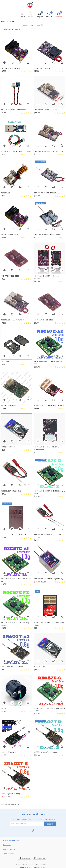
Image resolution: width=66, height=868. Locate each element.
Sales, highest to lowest (10, 29)
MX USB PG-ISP (40, 667)
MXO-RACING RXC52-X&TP (11, 68)
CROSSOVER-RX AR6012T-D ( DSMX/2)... (49, 579)
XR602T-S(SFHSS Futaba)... (11, 794)
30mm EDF (5, 708)
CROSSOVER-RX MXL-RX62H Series (47, 234)
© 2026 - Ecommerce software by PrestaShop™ (33, 864)
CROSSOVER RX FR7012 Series (11, 491)
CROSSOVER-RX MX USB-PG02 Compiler (16, 151)
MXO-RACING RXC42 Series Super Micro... (50, 405)
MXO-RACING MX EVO (42, 68)
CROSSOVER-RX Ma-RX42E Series (47, 110)
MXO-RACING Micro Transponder (13, 110)
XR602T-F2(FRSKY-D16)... (10, 752)
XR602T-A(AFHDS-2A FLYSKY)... (12, 667)
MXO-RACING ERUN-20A (10, 405)
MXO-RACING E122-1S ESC (44, 320)
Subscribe (50, 824)
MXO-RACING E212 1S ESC (10, 276)
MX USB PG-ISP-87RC (9, 447)
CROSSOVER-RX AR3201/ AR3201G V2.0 (48, 151)
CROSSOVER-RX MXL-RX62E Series (47, 193)
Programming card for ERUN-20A (13, 535)
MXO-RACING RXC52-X (9, 234)
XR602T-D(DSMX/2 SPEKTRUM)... (46, 752)
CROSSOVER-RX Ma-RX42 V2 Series (14, 320)
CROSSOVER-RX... (7, 193)
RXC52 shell (5, 362)
